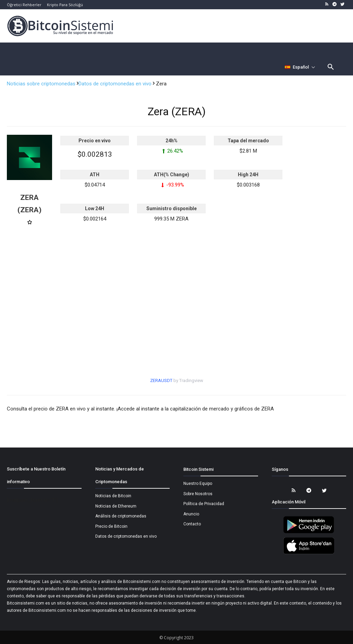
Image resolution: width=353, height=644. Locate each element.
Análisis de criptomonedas (121, 516)
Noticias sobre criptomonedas (42, 84)
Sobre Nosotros (198, 494)
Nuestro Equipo (198, 484)
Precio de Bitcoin (111, 526)
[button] (331, 67)
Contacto (192, 524)
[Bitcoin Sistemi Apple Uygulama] (309, 553)
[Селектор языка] (300, 67)
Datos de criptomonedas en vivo (116, 84)
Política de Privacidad (204, 504)
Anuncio (191, 514)
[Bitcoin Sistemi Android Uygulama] (309, 532)
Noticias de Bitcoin (113, 496)
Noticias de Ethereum (116, 506)
